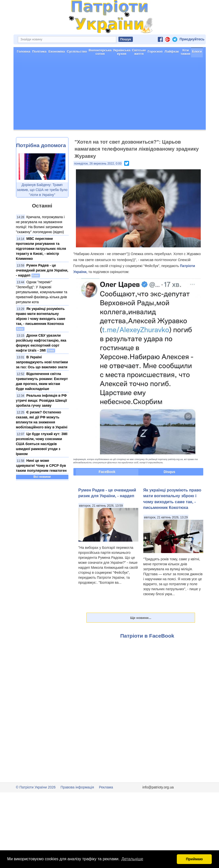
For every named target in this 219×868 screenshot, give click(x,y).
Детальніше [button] (132, 859)
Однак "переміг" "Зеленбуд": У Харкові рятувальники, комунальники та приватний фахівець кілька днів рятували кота (42, 292)
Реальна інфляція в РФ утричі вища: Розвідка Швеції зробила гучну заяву (42, 400)
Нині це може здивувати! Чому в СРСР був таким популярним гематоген (41, 466)
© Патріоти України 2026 (36, 787)
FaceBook (107, 472)
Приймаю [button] (194, 859)
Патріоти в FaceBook (147, 636)
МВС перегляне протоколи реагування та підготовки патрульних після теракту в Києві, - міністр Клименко (41, 249)
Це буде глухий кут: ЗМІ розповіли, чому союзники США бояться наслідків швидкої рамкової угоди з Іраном (42, 444)
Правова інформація (77, 787)
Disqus (169, 472)
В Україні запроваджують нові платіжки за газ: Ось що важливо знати (42, 362)
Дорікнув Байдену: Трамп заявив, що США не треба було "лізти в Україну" (42, 190)
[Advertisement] (110, 95)
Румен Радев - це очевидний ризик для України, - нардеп (42, 270)
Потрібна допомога (41, 145)
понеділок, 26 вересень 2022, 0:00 (98, 164)
